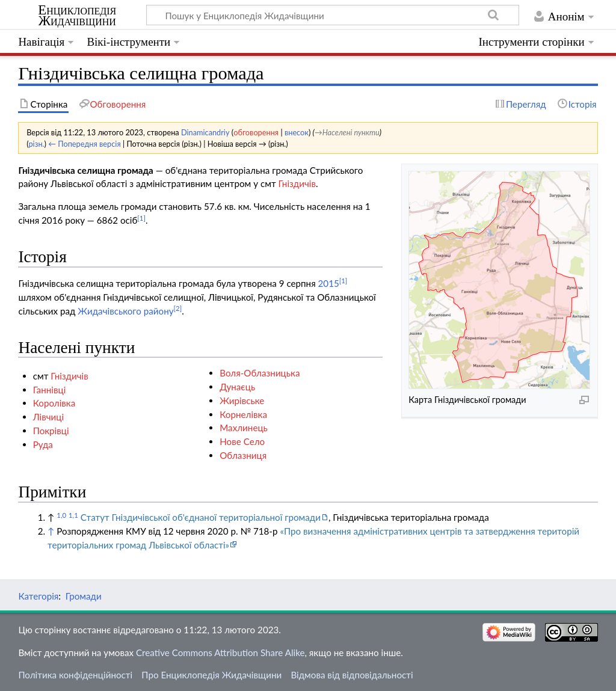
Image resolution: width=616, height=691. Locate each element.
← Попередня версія (84, 144)
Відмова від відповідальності (352, 675)
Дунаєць (237, 387)
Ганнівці (50, 390)
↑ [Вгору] (51, 531)
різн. (36, 144)
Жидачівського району (125, 311)
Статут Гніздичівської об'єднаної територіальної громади (201, 517)
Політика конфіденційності (75, 675)
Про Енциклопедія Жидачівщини (211, 675)
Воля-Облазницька (260, 373)
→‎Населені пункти (347, 132)
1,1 (73, 515)
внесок (297, 132)
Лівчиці (48, 417)
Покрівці (51, 431)
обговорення (256, 132)
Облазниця (243, 455)
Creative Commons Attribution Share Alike (220, 653)
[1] (141, 218)
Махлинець (244, 428)
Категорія (38, 596)
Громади (84, 596)
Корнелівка (243, 414)
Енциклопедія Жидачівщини (77, 16)
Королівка (54, 403)
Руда (43, 444)
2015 (329, 283)
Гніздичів (297, 183)
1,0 (61, 515)
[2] (178, 308)
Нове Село (242, 441)
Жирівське (242, 401)
